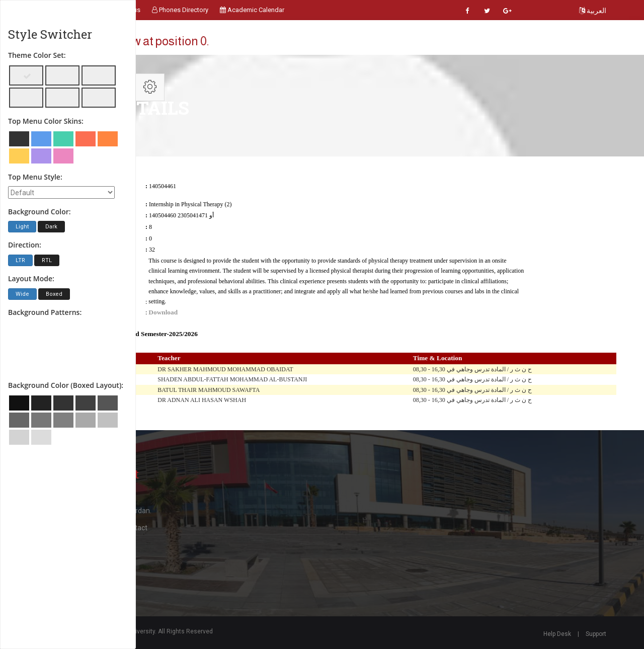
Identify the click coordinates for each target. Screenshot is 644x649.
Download (163, 312)
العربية (593, 11)
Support (596, 634)
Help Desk (557, 634)
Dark (51, 227)
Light (22, 227)
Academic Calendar (252, 10)
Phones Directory (180, 10)
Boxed (54, 294)
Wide (22, 294)
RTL (47, 260)
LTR (20, 260)
